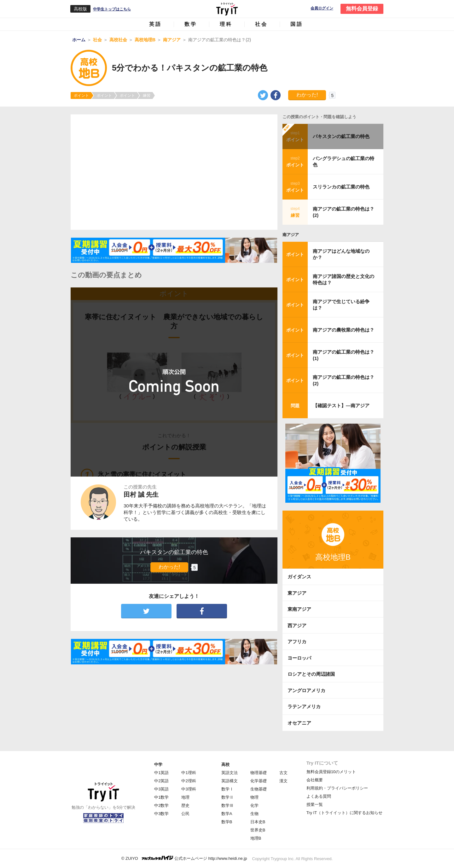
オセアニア (299, 723)
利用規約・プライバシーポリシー (337, 788)
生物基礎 (259, 789)
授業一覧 (315, 804)
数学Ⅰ (227, 789)
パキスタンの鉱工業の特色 (341, 136)
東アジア (297, 593)
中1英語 (161, 773)
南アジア (291, 235)
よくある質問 (319, 796)
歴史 (185, 805)
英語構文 (230, 781)
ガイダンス (299, 577)
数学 (191, 24)
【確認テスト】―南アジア (341, 405)
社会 (261, 24)
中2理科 (189, 781)
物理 (254, 797)
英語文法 (230, 773)
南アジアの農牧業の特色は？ (343, 330)
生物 (254, 814)
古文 (283, 773)
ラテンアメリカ (304, 706)
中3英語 (161, 789)
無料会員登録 (362, 9)
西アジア (297, 625)
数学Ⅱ (227, 797)
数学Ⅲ (227, 805)
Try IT (227, 9)
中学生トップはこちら (112, 9)
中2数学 (161, 805)
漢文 (283, 781)
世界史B (258, 830)
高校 (225, 764)
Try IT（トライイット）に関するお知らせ (344, 813)
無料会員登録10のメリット (331, 772)
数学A (227, 814)
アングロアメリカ (306, 690)
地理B (256, 838)
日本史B (258, 822)
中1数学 (161, 797)
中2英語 (161, 781)
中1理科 (189, 773)
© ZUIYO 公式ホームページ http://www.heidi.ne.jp (184, 858)
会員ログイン (322, 8)
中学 (158, 764)
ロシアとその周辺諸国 (311, 674)
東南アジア (299, 609)
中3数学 (161, 814)
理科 (226, 24)
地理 (185, 797)
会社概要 (315, 780)
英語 (155, 24)
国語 (297, 24)
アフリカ (297, 642)
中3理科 (189, 789)
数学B (227, 822)
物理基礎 (259, 773)
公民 (185, 814)
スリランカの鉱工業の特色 (341, 187)
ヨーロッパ (299, 658)
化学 (254, 805)
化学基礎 (259, 781)
